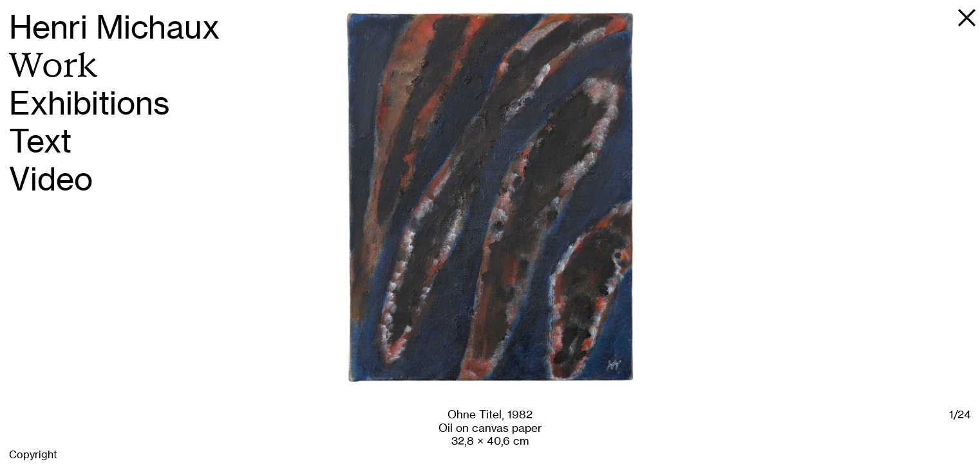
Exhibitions (90, 103)
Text (40, 141)
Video (51, 179)
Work (53, 65)
